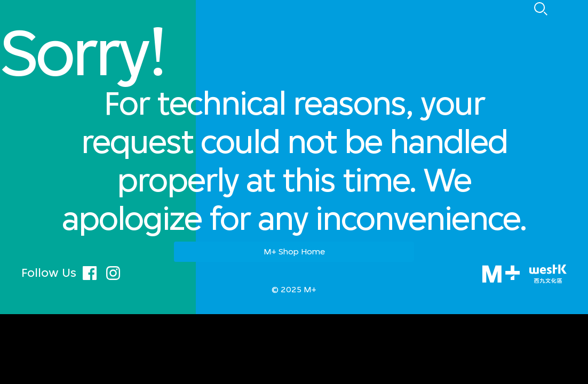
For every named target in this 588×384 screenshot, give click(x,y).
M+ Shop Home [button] (294, 251)
